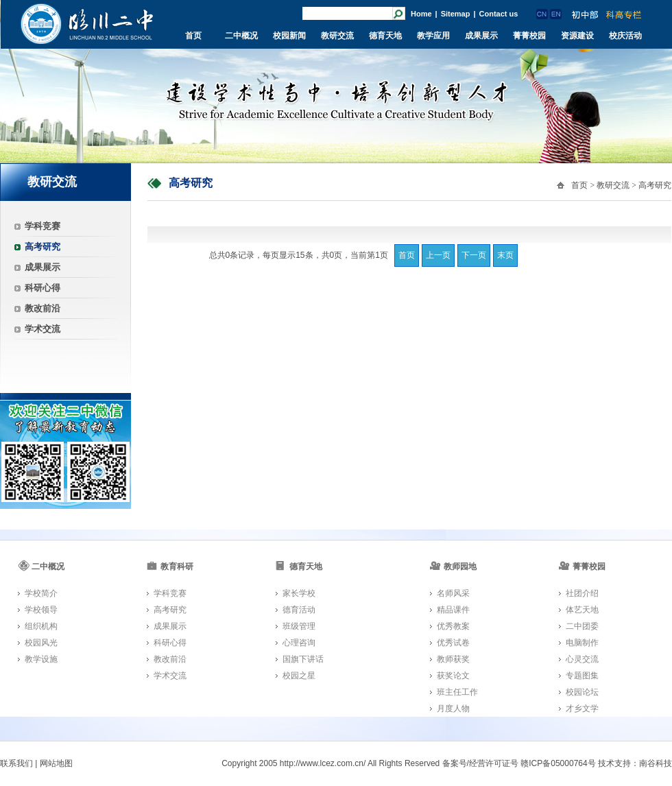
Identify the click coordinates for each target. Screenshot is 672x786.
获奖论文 (453, 676)
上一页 (438, 255)
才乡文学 (582, 708)
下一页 (474, 255)
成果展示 (481, 36)
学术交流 (43, 329)
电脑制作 (582, 643)
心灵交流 (582, 659)
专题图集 (582, 676)
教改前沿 (43, 308)
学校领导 (41, 610)
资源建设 (577, 36)
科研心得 (43, 288)
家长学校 (299, 593)
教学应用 (433, 36)
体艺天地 (582, 610)
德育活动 (299, 610)
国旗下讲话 (303, 659)
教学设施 (41, 659)
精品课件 (453, 610)
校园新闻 (289, 36)
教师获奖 (453, 659)
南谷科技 (656, 763)
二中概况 (241, 36)
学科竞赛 (43, 226)
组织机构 (41, 626)
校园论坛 (582, 692)
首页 (193, 36)
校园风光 (41, 643)
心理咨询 (299, 643)
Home (421, 14)
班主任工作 (457, 692)
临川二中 (87, 24)
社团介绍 (582, 593)
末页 (505, 255)
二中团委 (582, 626)
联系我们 (16, 763)
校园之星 (299, 676)
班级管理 (299, 626)
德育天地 (385, 36)
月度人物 (453, 708)
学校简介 (41, 593)
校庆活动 (625, 36)
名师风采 (453, 593)
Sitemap (456, 14)
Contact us (499, 14)
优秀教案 (453, 626)
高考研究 (43, 247)
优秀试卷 (453, 643)
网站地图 (56, 763)
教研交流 (337, 36)
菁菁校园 (529, 36)
